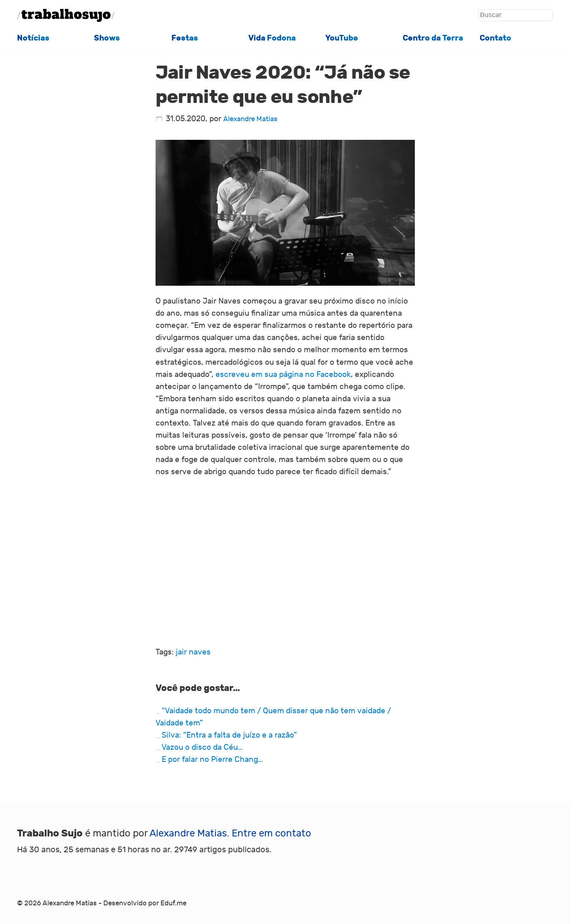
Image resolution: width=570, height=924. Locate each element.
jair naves (193, 652)
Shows (107, 38)
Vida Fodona (272, 38)
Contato (495, 38)
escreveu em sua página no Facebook (283, 374)
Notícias (33, 38)
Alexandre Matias (250, 119)
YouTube (342, 38)
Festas (185, 38)
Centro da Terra (433, 38)
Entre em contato (271, 833)
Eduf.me (173, 903)
